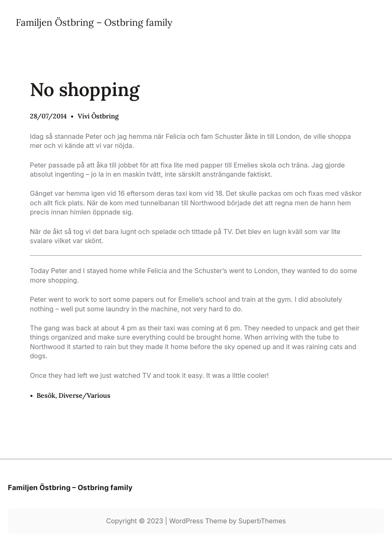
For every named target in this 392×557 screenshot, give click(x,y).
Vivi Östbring (98, 116)
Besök (46, 395)
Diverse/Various (85, 395)
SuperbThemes (262, 521)
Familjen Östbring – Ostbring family (94, 22)
